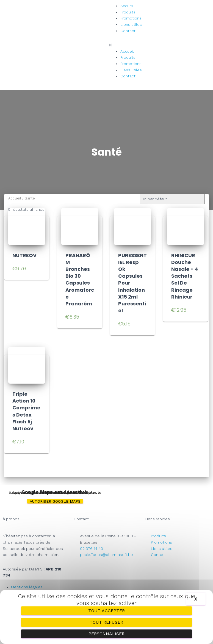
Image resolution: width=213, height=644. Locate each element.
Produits (128, 12)
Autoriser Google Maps (55, 501)
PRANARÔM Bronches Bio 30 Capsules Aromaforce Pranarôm (80, 279)
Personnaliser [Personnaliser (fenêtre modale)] (106, 634)
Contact (128, 31)
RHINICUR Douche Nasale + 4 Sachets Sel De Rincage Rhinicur (185, 276)
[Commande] (172, 199)
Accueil (127, 6)
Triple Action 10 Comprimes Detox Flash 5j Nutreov (26, 411)
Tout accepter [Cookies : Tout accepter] (106, 611)
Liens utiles (131, 24)
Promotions (131, 18)
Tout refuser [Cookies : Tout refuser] (106, 622)
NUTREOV (24, 255)
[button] (160, 45)
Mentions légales (27, 587)
